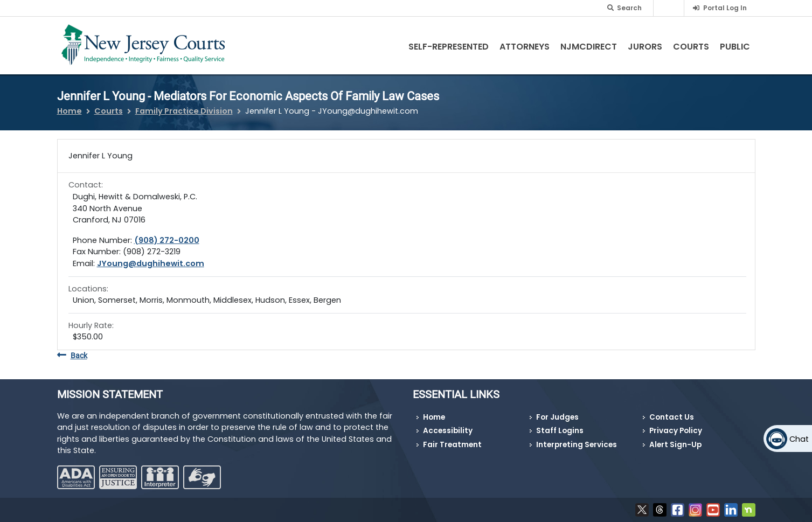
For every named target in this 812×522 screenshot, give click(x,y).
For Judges (557, 417)
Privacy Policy (676, 431)
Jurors (645, 47)
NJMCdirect (589, 47)
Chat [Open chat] (799, 439)
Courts (691, 47)
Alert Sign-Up (675, 445)
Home (70, 111)
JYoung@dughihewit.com (151, 263)
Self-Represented (449, 47)
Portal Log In (725, 8)
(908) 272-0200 (167, 240)
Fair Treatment (452, 445)
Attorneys (525, 47)
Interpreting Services (577, 445)
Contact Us (672, 417)
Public (735, 47)
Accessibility (448, 431)
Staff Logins (560, 431)
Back (72, 356)
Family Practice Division (184, 111)
